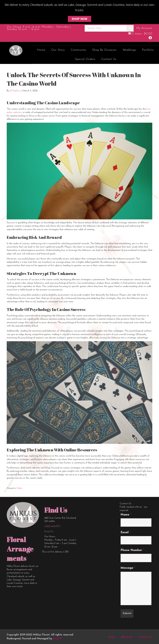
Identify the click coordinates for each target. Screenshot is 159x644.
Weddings (129, 50)
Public (19, 488)
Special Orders (85, 59)
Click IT (58, 639)
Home (41, 50)
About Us (127, 637)
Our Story (58, 50)
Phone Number (132, 550)
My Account (144, 28)
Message (128, 568)
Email (126, 532)
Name (126, 515)
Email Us (49, 532)
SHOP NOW (79, 19)
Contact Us (109, 59)
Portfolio (148, 50)
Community (78, 50)
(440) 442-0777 (52, 526)
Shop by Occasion (104, 50)
